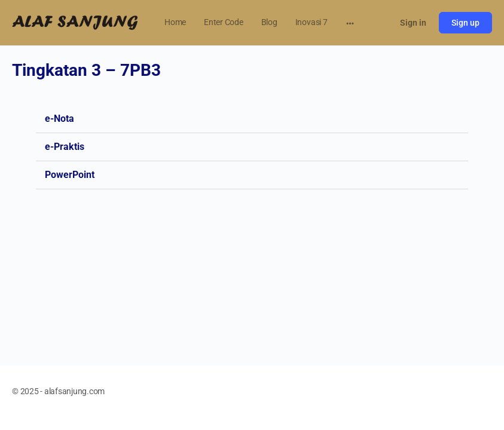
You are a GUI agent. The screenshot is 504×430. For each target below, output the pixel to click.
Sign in (413, 23)
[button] (252, 119)
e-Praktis (65, 147)
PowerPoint (70, 175)
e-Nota (59, 119)
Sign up (465, 23)
